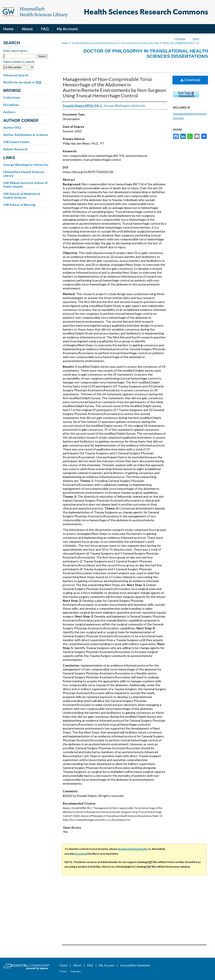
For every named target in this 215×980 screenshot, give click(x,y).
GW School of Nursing (19, 205)
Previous (180, 39)
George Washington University (26, 165)
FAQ (90, 965)
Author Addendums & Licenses (26, 135)
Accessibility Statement (135, 965)
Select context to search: (19, 62)
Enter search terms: (16, 51)
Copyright (76, 971)
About (77, 965)
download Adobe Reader (133, 849)
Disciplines (11, 105)
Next (196, 39)
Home (65, 43)
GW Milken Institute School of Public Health (25, 185)
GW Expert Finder (16, 142)
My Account (107, 965)
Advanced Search (16, 75)
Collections (12, 97)
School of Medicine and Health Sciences (94, 43)
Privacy (63, 971)
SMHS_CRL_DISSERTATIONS (178, 43)
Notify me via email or (22, 82)
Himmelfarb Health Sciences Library (24, 174)
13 (198, 43)
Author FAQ (12, 127)
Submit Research (15, 149)
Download (190, 80)
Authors (9, 112)
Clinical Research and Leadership (140, 43)
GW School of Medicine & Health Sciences (22, 196)
